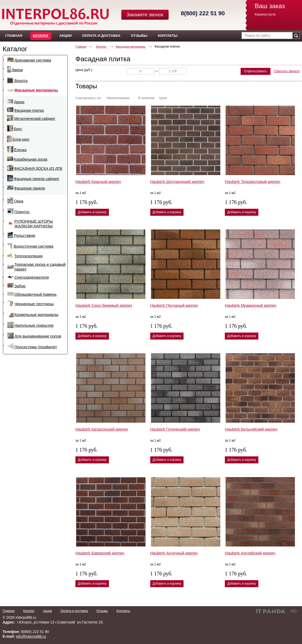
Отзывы (102, 611)
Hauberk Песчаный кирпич (174, 305)
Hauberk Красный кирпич (98, 182)
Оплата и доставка (74, 611)
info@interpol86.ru (31, 636)
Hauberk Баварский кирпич (100, 553)
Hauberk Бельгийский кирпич (251, 429)
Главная (81, 47)
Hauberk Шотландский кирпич (177, 182)
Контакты (123, 611)
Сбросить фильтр (287, 71)
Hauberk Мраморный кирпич (251, 305)
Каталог (41, 36)
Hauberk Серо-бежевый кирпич (104, 305)
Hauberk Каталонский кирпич (102, 429)
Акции (48, 611)
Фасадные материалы (131, 47)
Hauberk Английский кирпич (250, 553)
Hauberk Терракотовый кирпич (252, 182)
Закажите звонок (145, 15)
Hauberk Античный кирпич (174, 553)
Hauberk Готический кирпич (175, 429)
